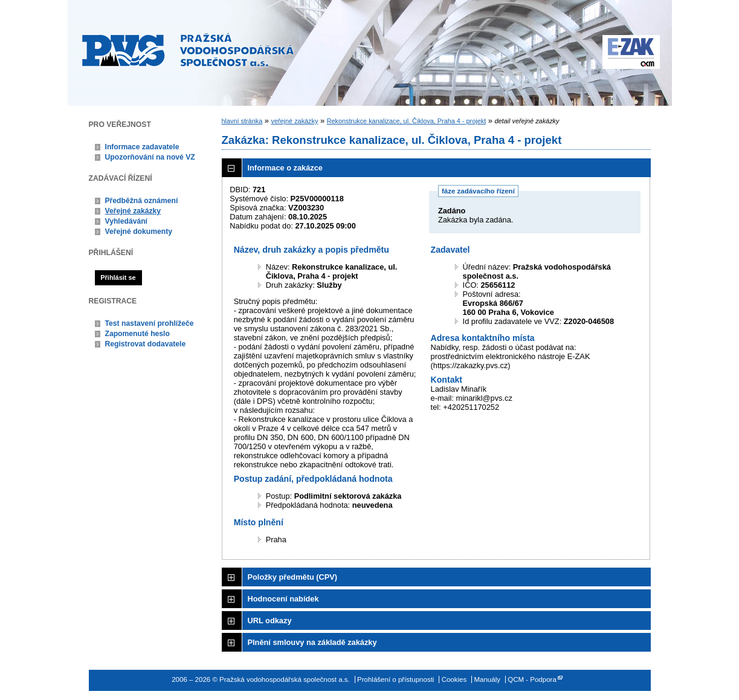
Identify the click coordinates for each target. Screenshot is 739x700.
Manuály (487, 679)
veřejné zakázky (294, 121)
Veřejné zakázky (133, 211)
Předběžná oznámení (142, 201)
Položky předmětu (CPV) (293, 577)
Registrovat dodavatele (146, 344)
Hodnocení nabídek (283, 599)
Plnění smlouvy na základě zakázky (312, 642)
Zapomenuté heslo (137, 334)
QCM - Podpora (532, 679)
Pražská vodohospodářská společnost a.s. (188, 50)
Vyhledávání (127, 221)
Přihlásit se (118, 277)
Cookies (454, 679)
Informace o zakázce (285, 168)
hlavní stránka (242, 121)
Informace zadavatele (142, 147)
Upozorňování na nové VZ (150, 157)
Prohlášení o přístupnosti (395, 679)
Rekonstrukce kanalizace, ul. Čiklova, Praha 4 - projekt (407, 121)
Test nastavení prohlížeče (150, 323)
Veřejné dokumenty (139, 232)
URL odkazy (270, 621)
